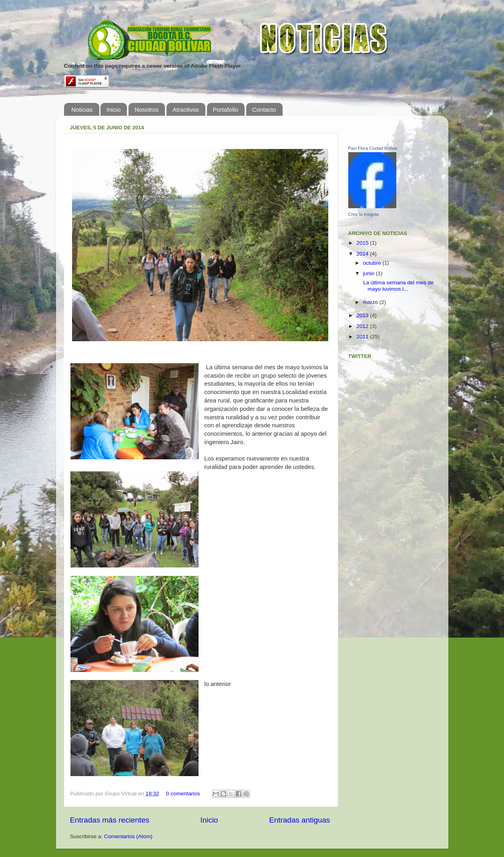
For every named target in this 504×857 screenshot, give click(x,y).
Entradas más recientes (110, 820)
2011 (363, 337)
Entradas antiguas (299, 820)
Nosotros (147, 110)
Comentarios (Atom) (128, 836)
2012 (363, 326)
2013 (363, 315)
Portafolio (226, 110)
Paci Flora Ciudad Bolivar (373, 148)
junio (369, 273)
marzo (371, 302)
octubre (373, 263)
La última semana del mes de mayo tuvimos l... (398, 286)
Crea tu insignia (363, 214)
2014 (363, 254)
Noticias (82, 110)
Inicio (113, 110)
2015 (363, 243)
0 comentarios (183, 794)
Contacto (264, 110)
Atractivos (186, 110)
